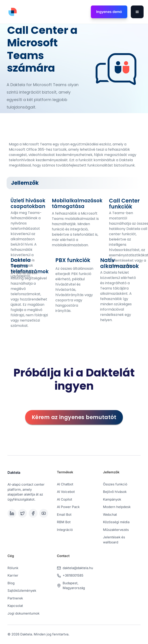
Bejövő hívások (115, 492)
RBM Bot (64, 522)
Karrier (13, 575)
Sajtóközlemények (22, 591)
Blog (11, 583)
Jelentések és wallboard (114, 540)
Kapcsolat (15, 606)
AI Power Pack (68, 507)
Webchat (110, 515)
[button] (137, 12)
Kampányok (112, 499)
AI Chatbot (65, 484)
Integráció (65, 530)
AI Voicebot (66, 492)
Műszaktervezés (116, 530)
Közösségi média (116, 522)
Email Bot (64, 515)
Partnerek (15, 598)
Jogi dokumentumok (23, 613)
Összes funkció (115, 484)
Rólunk (13, 568)
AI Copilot (65, 499)
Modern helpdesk (117, 507)
